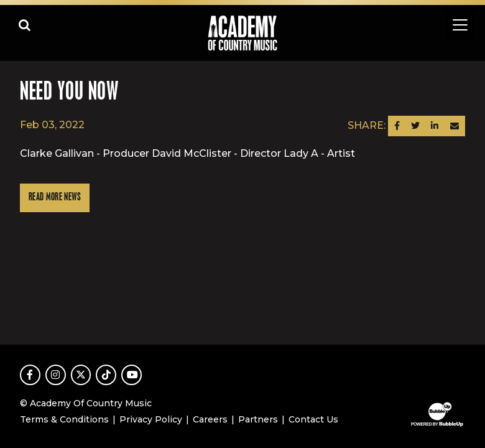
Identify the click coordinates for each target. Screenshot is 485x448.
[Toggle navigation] (460, 25)
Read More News (55, 198)
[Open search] (25, 25)
